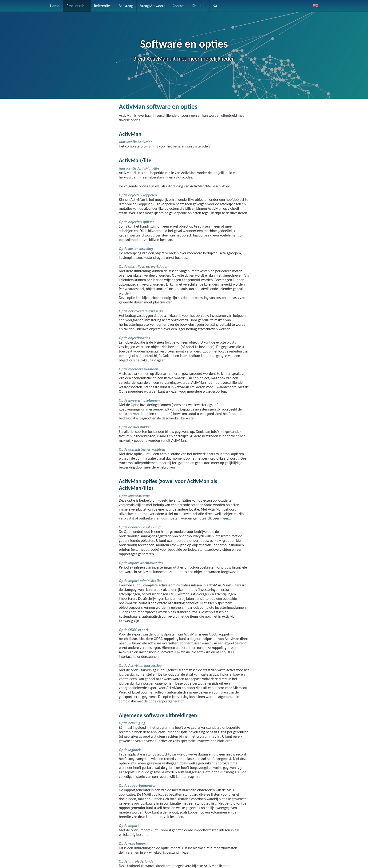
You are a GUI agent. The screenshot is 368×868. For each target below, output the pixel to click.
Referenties (103, 6)
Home (55, 6)
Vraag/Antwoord (153, 6)
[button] (215, 6)
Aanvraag (126, 6)
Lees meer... (222, 518)
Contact (179, 6)
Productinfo (77, 6)
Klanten (199, 6)
